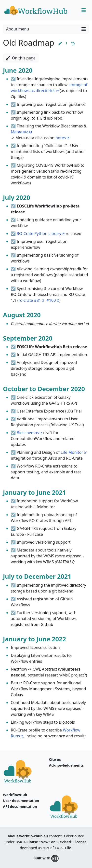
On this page (21, 58)
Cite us (55, 759)
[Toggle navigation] (84, 10)
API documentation (20, 806)
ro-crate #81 (30, 300)
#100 (51, 300)
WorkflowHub (15, 795)
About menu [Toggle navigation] (46, 29)
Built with (46, 858)
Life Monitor (72, 452)
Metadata (20, 132)
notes (61, 138)
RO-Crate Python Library (39, 234)
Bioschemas (28, 433)
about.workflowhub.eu (28, 836)
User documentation (21, 801)
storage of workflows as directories (49, 88)
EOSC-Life (63, 848)
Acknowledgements (66, 765)
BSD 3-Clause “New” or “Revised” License (51, 842)
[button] (60, 44)
